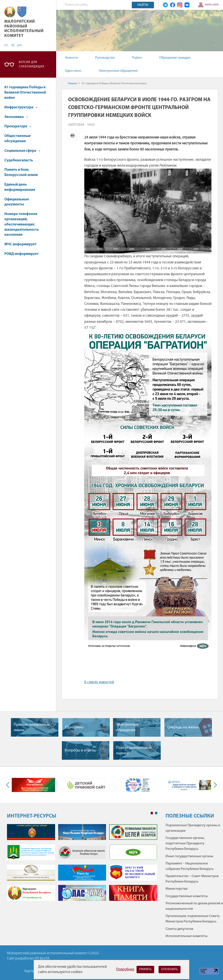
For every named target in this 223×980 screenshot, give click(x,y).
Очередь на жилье (183, 727)
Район (137, 58)
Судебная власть (19, 160)
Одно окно (73, 71)
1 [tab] (152, 813)
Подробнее (125, 969)
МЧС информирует (20, 244)
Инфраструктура (21, 107)
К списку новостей (99, 682)
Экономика (16, 117)
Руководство (105, 58)
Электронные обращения (118, 71)
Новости (71, 58)
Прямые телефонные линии (32, 727)
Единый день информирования (20, 187)
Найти (143, 5)
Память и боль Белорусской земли (21, 172)
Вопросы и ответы (80, 750)
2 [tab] (156, 813)
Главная (72, 84)
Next (214, 785)
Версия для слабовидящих (32, 64)
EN (13, 46)
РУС (6, 46)
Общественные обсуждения (18, 139)
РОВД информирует (21, 254)
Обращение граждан (175, 58)
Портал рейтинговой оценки (134, 751)
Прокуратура (18, 126)
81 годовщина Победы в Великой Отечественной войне (25, 93)
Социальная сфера (22, 151)
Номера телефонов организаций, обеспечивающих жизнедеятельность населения (22, 224)
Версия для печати (73, 135)
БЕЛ (19, 46)
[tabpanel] (82, 865)
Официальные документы (17, 202)
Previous (9, 785)
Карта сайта (212, 5)
